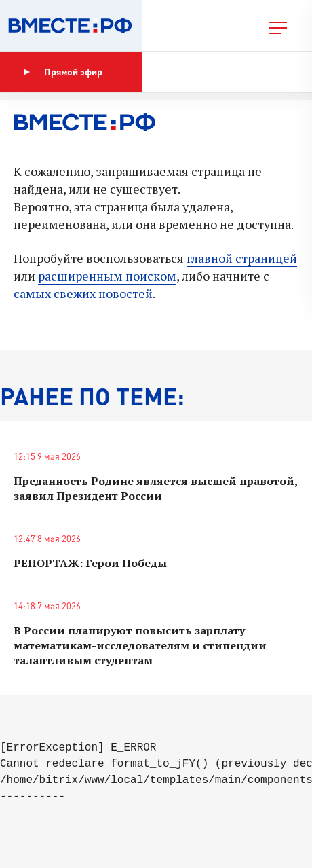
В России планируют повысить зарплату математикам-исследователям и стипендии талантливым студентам (140, 645)
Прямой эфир (63, 72)
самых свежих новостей (83, 293)
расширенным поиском (107, 276)
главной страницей (242, 258)
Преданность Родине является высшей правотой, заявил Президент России (155, 488)
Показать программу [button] (213, 72)
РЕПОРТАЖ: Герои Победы (90, 563)
